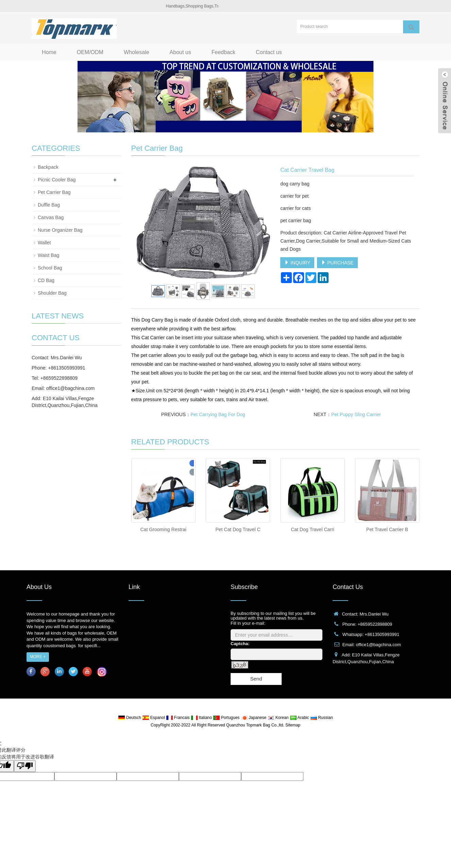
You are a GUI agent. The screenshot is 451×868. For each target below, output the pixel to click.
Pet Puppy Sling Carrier (356, 414)
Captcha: (240, 644)
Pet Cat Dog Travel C (238, 529)
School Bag (50, 268)
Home (49, 52)
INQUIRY (297, 263)
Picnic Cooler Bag (57, 180)
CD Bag (46, 280)
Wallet (44, 243)
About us (180, 52)
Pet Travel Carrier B (387, 529)
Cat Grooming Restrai (163, 529)
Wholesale (137, 52)
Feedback (223, 52)
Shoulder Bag (52, 293)
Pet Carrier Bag (54, 192)
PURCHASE (337, 263)
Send (256, 679)
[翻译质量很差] (25, 766)
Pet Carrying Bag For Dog (218, 414)
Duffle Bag (49, 205)
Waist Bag (48, 255)
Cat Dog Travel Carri (313, 529)
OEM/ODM (90, 52)
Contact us (269, 52)
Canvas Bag (51, 217)
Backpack (48, 167)
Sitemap (293, 725)
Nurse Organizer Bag (60, 230)
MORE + (38, 657)
